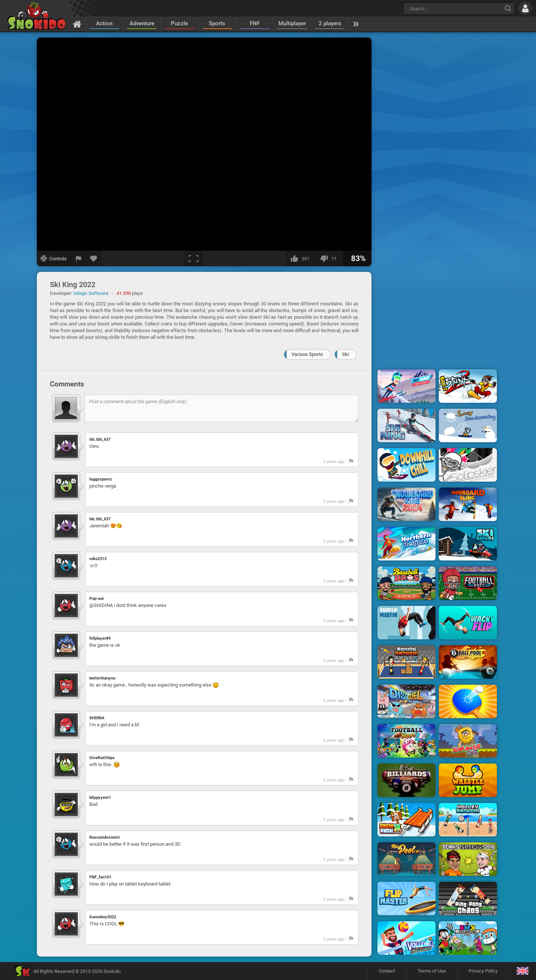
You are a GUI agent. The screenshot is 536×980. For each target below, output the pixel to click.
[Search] (508, 8)
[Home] (77, 24)
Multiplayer (292, 23)
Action (104, 23)
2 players (330, 23)
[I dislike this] (330, 258)
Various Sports (307, 354)
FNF (255, 23)
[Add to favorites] (94, 258)
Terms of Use (432, 971)
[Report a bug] (79, 258)
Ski (345, 354)
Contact (387, 971)
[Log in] (525, 8)
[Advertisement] (437, 150)
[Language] (522, 971)
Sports (217, 23)
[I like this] (301, 258)
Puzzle (179, 23)
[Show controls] (54, 258)
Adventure (142, 23)
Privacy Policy (483, 971)
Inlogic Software (91, 293)
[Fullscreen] (194, 258)
